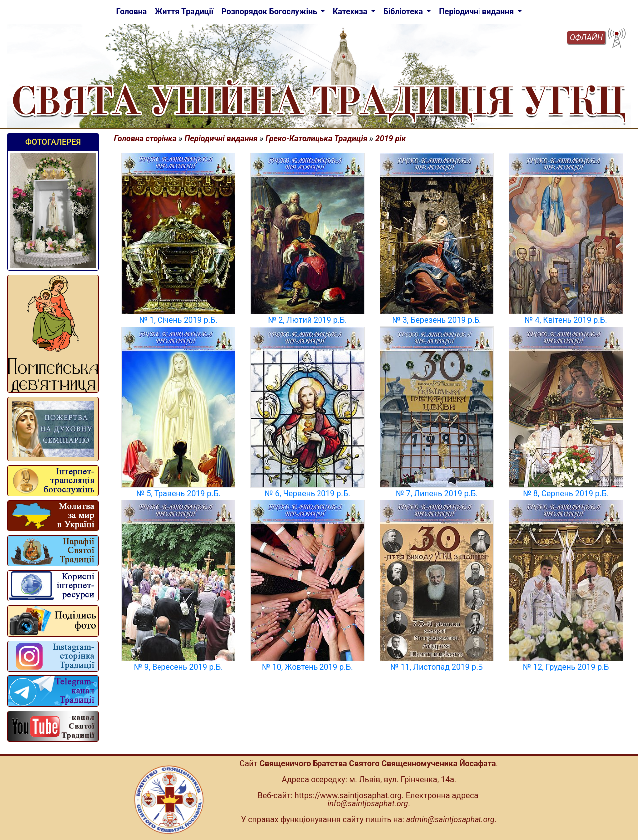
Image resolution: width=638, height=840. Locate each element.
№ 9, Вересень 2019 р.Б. (179, 667)
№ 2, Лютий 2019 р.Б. (308, 320)
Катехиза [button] (351, 12)
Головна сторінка (145, 138)
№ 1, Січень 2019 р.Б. (178, 320)
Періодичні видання (221, 138)
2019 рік (391, 138)
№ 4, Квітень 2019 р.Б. (566, 320)
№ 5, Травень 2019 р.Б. (178, 493)
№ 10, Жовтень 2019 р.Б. (308, 667)
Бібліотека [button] (404, 12)
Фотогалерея (53, 142)
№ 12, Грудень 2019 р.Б (566, 667)
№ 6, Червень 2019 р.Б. (308, 493)
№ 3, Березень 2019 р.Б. (437, 320)
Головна (131, 12)
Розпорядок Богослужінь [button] (270, 12)
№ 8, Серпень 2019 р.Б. (566, 493)
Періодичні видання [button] (477, 12)
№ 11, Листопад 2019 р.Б (437, 667)
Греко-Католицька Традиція (317, 138)
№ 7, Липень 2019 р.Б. (437, 493)
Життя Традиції (184, 12)
